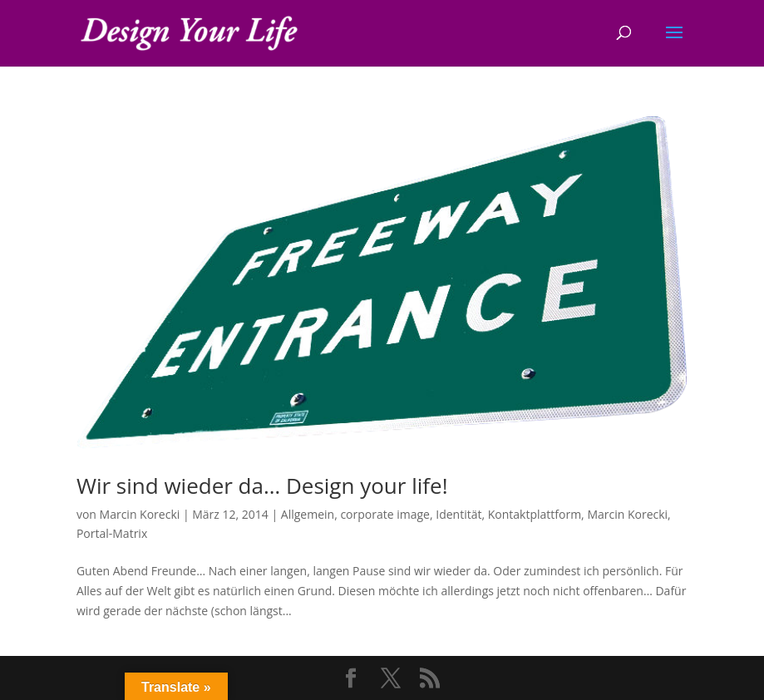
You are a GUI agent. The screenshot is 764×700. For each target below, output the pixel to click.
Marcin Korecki (140, 514)
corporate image (385, 514)
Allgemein (308, 514)
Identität (458, 514)
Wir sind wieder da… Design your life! (262, 486)
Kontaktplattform (535, 514)
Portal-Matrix (112, 533)
